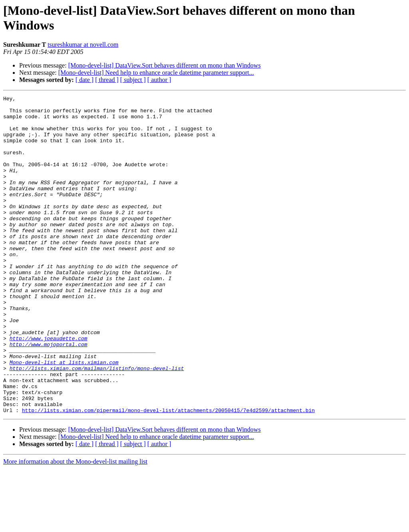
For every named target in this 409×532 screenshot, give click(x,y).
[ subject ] (133, 80)
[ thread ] (107, 80)
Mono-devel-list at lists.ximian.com (64, 416)
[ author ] (159, 80)
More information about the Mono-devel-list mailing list (75, 525)
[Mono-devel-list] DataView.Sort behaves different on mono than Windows (165, 65)
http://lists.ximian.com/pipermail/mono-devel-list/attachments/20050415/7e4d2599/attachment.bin (168, 474)
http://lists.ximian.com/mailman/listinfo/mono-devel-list (97, 423)
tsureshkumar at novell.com (83, 45)
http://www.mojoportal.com (49, 395)
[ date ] (84, 80)
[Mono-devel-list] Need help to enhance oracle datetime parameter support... (156, 73)
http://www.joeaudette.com (49, 387)
